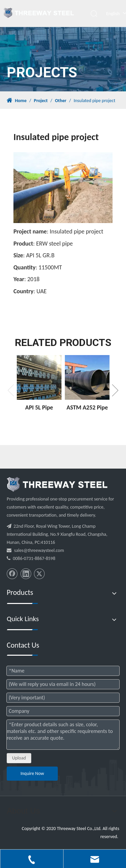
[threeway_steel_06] (57, 484)
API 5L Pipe (39, 407)
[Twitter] (39, 574)
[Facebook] (12, 574)
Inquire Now (32, 773)
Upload (19, 758)
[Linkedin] (26, 574)
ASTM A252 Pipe (87, 407)
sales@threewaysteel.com (39, 550)
